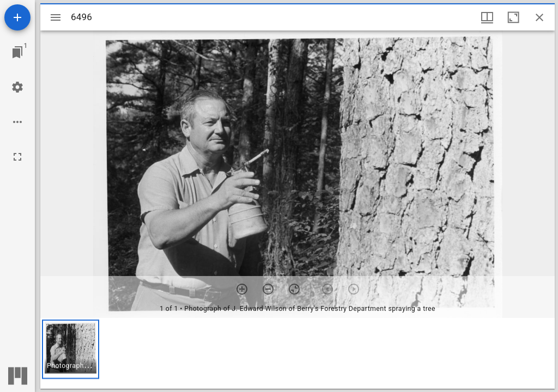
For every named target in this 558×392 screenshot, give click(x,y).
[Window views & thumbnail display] (487, 17)
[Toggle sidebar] (56, 17)
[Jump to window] (17, 52)
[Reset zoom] (294, 289)
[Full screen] (17, 157)
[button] (71, 349)
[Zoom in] (242, 289)
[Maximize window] (513, 17)
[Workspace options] (17, 122)
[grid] (298, 353)
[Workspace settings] (17, 87)
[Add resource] (17, 17)
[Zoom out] (268, 289)
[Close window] (539, 17)
